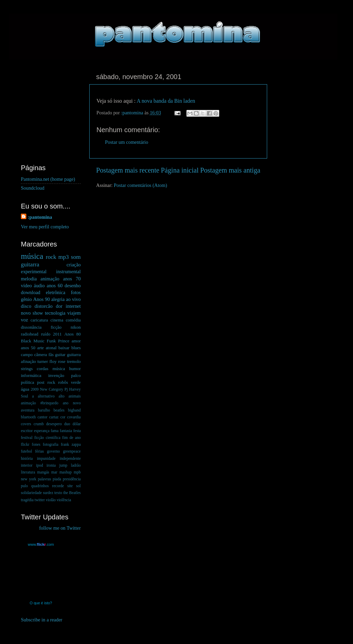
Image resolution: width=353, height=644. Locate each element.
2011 (57, 334)
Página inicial (180, 170)
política (28, 382)
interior (27, 465)
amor (76, 341)
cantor (43, 417)
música (32, 256)
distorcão (44, 306)
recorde (58, 486)
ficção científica (47, 438)
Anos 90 (42, 299)
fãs (51, 355)
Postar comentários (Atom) (141, 185)
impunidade (46, 458)
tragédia (27, 500)
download (31, 292)
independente (70, 458)
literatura (28, 472)
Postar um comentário (127, 142)
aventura (28, 410)
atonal (51, 348)
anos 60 (55, 286)
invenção (56, 375)
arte (41, 348)
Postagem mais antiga (230, 170)
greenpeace (72, 451)
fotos (76, 292)
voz (24, 320)
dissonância (31, 327)
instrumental (68, 272)
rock (51, 257)
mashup (66, 472)
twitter (40, 500)
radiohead (30, 334)
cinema (57, 320)
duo (67, 424)
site (70, 486)
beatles (59, 410)
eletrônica (56, 292)
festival (27, 438)
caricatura (39, 320)
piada (57, 479)
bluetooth (28, 417)
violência (64, 500)
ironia (51, 465)
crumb (38, 424)
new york (29, 479)
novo (26, 313)
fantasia (66, 431)
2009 (35, 389)
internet (73, 306)
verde (76, 382)
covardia (74, 417)
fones (36, 444)
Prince (64, 341)
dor (59, 306)
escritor (27, 431)
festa (77, 431)
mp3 (63, 257)
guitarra (30, 264)
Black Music (33, 341)
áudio (39, 286)
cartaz (54, 417)
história (27, 458)
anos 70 (72, 279)
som (76, 257)
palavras (44, 479)
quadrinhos (40, 486)
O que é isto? (41, 603)
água (25, 389)
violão (51, 500)
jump (63, 465)
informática (31, 375)
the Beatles (72, 493)
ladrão (76, 465)
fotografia (50, 444)
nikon (76, 327)
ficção (56, 327)
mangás (43, 472)
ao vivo (73, 299)
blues (76, 348)
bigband (74, 410)
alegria (58, 299)
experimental (34, 272)
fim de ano (71, 438)
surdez (48, 493)
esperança (42, 431)
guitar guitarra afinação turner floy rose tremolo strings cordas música (51, 361)
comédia (73, 320)
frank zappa (71, 444)
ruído (46, 334)
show (38, 313)
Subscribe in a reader (42, 620)
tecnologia (55, 313)
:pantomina (40, 217)
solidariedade (31, 493)
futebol (27, 451)
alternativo (46, 396)
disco (26, 306)
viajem (74, 313)
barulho (44, 410)
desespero (54, 424)
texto (58, 493)
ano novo (72, 403)
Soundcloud (33, 188)
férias (40, 451)
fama (55, 431)
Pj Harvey (73, 389)
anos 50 (28, 348)
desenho (73, 286)
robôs (63, 382)
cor (63, 417)
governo (53, 451)
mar (54, 472)
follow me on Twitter (60, 528)
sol (79, 486)
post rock (46, 382)
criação (74, 265)
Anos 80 (73, 334)
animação (50, 279)
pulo (24, 486)
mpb (77, 472)
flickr (25, 444)
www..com (41, 544)
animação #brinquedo (40, 403)
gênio (26, 299)
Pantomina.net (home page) (48, 179)
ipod (39, 465)
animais (75, 396)
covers (26, 424)
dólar (77, 424)
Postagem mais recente (128, 170)
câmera (41, 355)
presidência (72, 479)
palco (76, 375)
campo (27, 355)
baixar (64, 348)
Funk (51, 341)
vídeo (26, 286)
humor (75, 369)
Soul (24, 396)
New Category (52, 389)
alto (61, 396)
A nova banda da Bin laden (166, 101)
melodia (29, 279)
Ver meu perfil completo (45, 227)
